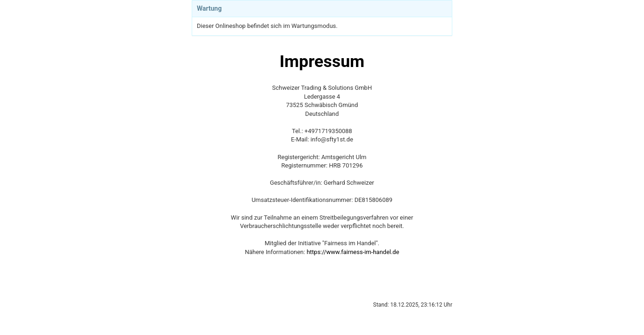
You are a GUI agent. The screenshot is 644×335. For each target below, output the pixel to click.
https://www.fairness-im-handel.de (353, 252)
